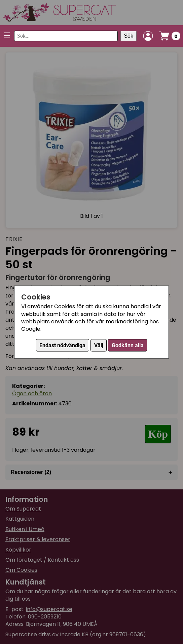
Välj (99, 345)
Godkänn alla (128, 345)
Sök (129, 36)
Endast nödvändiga (62, 345)
